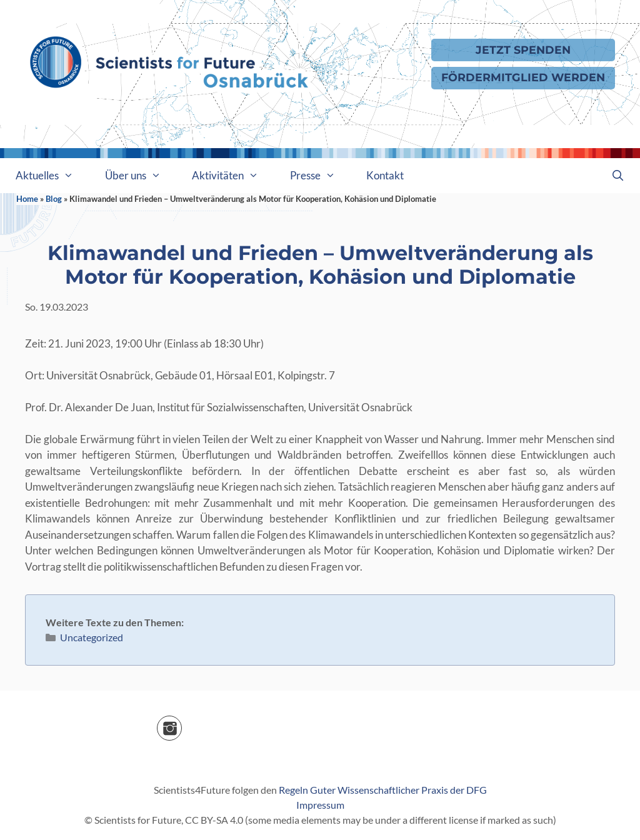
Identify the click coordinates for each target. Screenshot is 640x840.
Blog (54, 199)
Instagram (182, 724)
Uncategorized (92, 637)
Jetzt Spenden (523, 50)
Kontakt (385, 175)
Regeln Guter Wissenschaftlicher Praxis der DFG (383, 790)
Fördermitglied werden (523, 77)
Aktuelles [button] (52, 176)
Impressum (320, 805)
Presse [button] (321, 176)
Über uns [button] (141, 176)
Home (27, 199)
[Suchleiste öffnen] (617, 176)
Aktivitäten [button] (233, 176)
